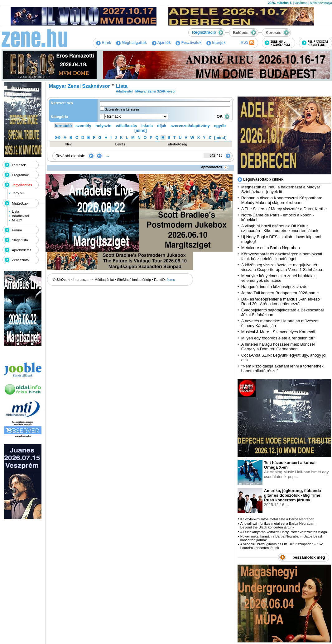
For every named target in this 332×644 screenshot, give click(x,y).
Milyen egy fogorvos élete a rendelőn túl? (278, 338)
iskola (147, 126)
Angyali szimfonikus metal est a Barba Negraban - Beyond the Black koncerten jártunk (278, 525)
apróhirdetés (215, 167)
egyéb (220, 126)
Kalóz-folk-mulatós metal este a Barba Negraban (277, 519)
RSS (248, 43)
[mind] (141, 130)
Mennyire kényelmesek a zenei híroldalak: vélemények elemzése (279, 278)
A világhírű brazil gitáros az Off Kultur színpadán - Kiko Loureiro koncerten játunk (280, 228)
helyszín (103, 126)
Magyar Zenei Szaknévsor (79, 86)
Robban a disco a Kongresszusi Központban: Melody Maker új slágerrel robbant (282, 200)
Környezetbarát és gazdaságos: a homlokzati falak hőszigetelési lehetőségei (282, 256)
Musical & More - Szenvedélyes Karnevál (278, 332)
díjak (162, 126)
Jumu (171, 280)
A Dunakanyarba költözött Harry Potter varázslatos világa (284, 532)
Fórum (17, 230)
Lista (15, 211)
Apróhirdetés (22, 250)
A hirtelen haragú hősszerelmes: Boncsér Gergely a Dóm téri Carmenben (278, 347)
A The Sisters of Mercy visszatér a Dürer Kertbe (284, 209)
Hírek (103, 43)
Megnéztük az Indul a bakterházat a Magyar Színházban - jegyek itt (281, 189)
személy (83, 126)
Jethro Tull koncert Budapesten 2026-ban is (280, 293)
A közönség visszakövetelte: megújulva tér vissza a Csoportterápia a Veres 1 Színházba (282, 267)
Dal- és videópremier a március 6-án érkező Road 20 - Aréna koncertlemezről (281, 301)
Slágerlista (20, 240)
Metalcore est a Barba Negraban (271, 248)
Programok (20, 175)
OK (224, 116)
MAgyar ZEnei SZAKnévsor (155, 91)
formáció (63, 126)
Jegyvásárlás (22, 185)
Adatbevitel (20, 216)
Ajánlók (161, 43)
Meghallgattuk (131, 43)
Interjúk (216, 43)
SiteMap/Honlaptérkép (134, 280)
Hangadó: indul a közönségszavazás (274, 287)
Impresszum (82, 280)
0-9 (58, 137)
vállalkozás (126, 126)
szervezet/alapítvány (190, 126)
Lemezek (19, 165)
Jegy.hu (18, 193)
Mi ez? (17, 220)
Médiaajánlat (104, 280)
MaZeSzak (20, 203)
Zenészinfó (20, 260)
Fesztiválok (188, 43)
